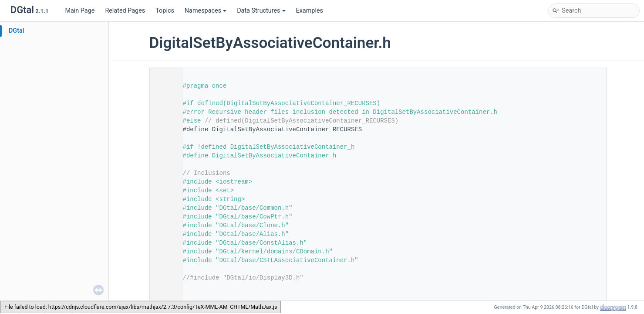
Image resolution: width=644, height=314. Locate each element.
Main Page (80, 11)
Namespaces (206, 11)
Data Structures (261, 11)
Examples (310, 11)
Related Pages (125, 11)
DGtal (17, 31)
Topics (165, 11)
